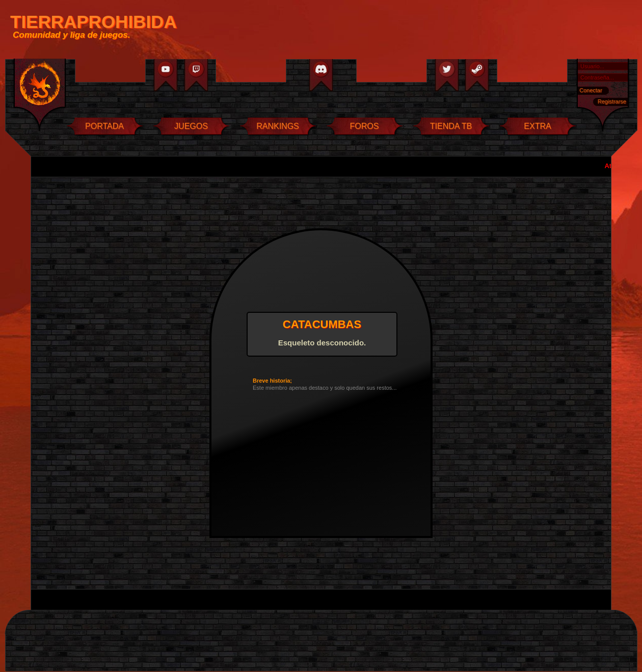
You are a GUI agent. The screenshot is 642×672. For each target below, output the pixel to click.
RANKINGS (278, 126)
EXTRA (537, 126)
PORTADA (104, 126)
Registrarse (612, 101)
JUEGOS (191, 126)
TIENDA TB (451, 126)
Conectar (591, 90)
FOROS (365, 126)
